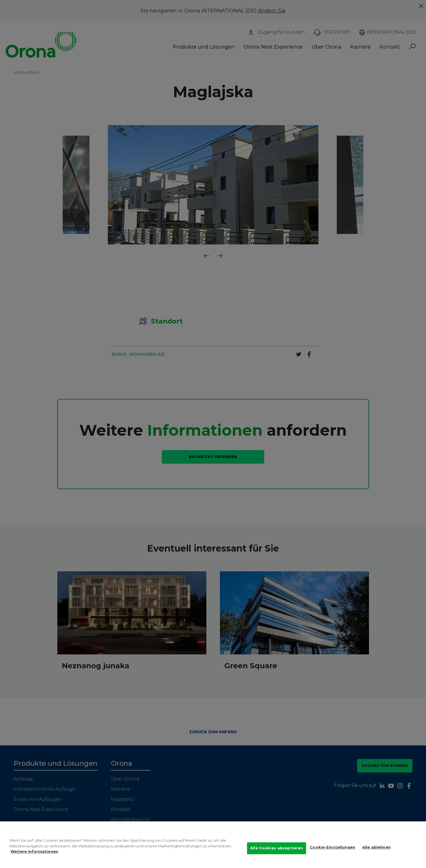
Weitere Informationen (34, 857)
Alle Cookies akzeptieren (277, 854)
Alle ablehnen (376, 853)
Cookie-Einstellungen (332, 853)
